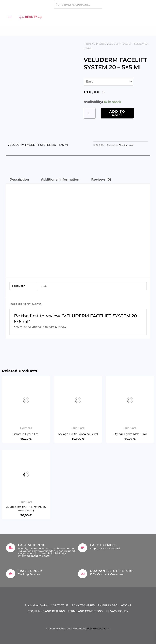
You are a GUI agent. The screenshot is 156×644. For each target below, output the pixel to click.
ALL (121, 145)
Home (88, 44)
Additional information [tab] (60, 179)
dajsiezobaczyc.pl (98, 628)
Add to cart (117, 113)
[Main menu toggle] (10, 17)
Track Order (31, 571)
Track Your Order (36, 605)
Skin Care (99, 44)
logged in (38, 327)
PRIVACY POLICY (117, 611)
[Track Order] (11, 574)
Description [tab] (19, 179)
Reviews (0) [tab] (101, 179)
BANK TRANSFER (83, 605)
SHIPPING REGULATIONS (115, 605)
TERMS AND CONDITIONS (85, 611)
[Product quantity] (90, 113)
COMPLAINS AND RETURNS (46, 611)
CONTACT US (60, 605)
